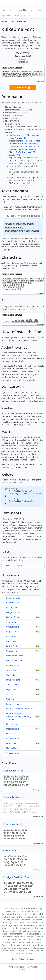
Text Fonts (11, 699)
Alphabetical (7, 16)
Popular (40, 10)
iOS (24, 138)
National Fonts (13, 748)
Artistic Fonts (12, 685)
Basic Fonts (11, 636)
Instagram (25, 158)
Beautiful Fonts (13, 598)
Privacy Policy (18, 959)
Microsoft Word (16, 152)
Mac (37, 135)
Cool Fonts (11, 622)
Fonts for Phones (14, 704)
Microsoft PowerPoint (28, 149)
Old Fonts (11, 675)
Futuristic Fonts (13, 680)
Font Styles (11, 734)
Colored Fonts (12, 753)
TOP (31, 10)
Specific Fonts (12, 724)
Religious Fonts (13, 738)
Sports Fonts (12, 670)
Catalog (12, 10)
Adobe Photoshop (27, 141)
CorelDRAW (14, 155)
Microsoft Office (31, 152)
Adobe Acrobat (26, 146)
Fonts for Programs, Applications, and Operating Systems (19, 716)
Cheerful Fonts (13, 603)
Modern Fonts (13, 665)
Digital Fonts (12, 689)
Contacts (30, 959)
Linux (11, 138)
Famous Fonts (13, 617)
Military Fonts (12, 608)
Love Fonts (11, 743)
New (22, 10)
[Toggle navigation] (5, 3)
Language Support (23, 16)
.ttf (19, 124)
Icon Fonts (11, 694)
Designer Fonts (13, 612)
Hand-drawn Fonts (15, 656)
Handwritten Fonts (15, 661)
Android (18, 138)
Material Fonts (13, 729)
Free (4, 10)
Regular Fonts (12, 632)
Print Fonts (11, 641)
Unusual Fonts (13, 627)
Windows (30, 135)
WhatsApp (14, 161)
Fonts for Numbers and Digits (19, 709)
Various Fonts (12, 651)
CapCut (29, 161)
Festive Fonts (12, 646)
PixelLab (31, 163)
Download (23, 88)
